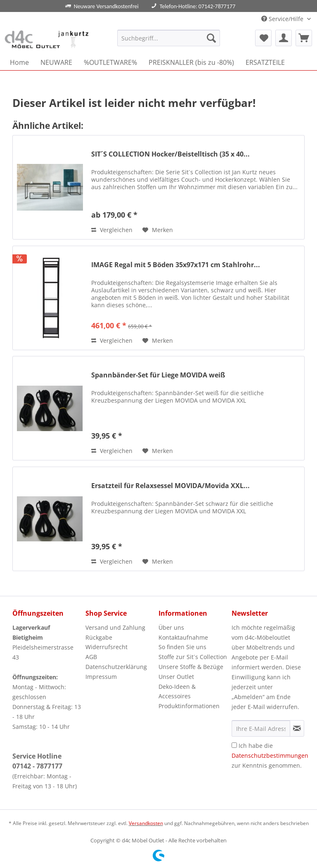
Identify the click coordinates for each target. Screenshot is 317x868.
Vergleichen (112, 230)
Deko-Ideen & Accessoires (177, 691)
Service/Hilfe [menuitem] (283, 19)
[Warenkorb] (304, 38)
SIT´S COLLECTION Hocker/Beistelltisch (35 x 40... (170, 154)
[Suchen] (211, 38)
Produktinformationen (189, 706)
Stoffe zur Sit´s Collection (193, 657)
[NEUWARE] (56, 62)
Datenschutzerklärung (116, 667)
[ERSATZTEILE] (265, 62)
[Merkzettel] (263, 38)
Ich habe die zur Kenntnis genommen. (270, 755)
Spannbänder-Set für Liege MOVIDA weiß (158, 375)
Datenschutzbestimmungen (270, 755)
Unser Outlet (176, 677)
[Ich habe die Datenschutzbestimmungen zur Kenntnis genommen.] (234, 745)
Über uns (171, 627)
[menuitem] (169, 42)
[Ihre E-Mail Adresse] (261, 728)
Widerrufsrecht (106, 647)
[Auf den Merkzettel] (158, 230)
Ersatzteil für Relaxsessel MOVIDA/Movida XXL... (170, 486)
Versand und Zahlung (115, 627)
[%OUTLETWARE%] (110, 62)
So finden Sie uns (182, 647)
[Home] (19, 62)
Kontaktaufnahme (183, 637)
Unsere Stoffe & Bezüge (191, 667)
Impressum (101, 677)
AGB (91, 657)
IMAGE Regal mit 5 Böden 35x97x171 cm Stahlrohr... (176, 265)
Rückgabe (99, 637)
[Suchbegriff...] (169, 38)
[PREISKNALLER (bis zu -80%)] (191, 62)
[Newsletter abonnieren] (297, 728)
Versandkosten (146, 823)
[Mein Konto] (284, 38)
